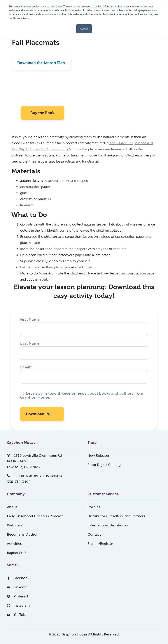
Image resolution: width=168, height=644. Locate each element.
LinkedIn (17, 587)
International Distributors (108, 525)
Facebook (18, 578)
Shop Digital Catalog (104, 465)
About (12, 507)
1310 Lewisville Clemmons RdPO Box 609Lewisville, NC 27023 (34, 461)
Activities (14, 544)
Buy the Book (42, 113)
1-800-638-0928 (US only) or (35, 476)
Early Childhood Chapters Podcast (35, 516)
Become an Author (22, 534)
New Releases (99, 456)
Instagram (18, 605)
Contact (94, 534)
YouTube (17, 615)
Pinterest (18, 596)
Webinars (15, 525)
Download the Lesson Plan (41, 63)
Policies (94, 507)
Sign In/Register (100, 544)
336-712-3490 (19, 482)
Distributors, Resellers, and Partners (116, 516)
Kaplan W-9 (16, 553)
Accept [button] (84, 29)
